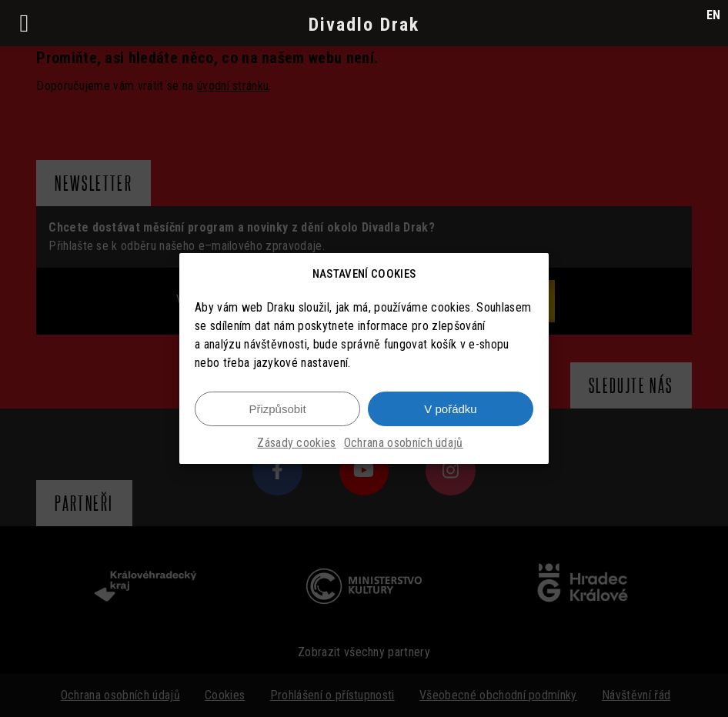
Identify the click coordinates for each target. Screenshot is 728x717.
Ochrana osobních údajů (404, 444)
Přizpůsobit (277, 409)
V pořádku (450, 409)
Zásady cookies (296, 444)
